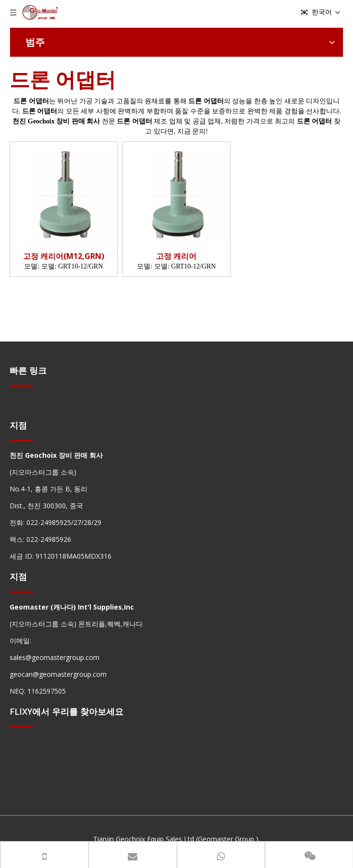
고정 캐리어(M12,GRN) (64, 256)
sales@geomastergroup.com (55, 657)
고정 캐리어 (176, 256)
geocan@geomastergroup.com (58, 674)
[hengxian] (21, 385)
